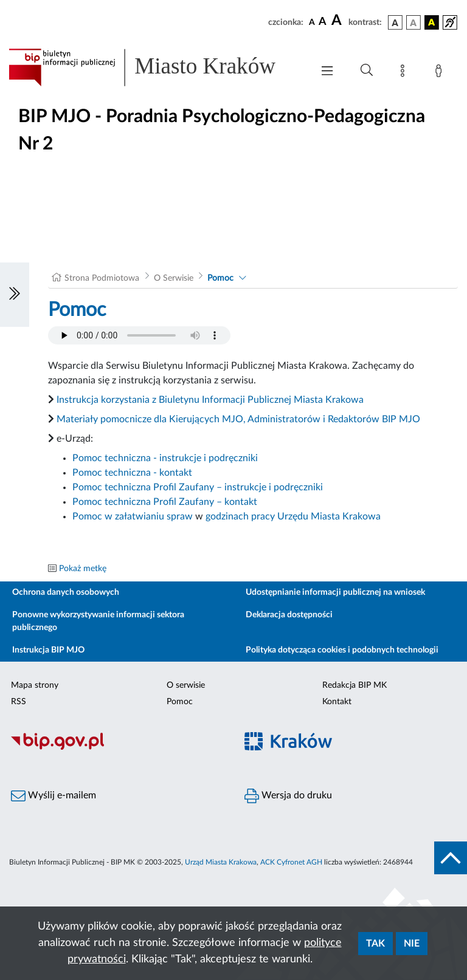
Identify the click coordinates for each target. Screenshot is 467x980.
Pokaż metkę (83, 569)
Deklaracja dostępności (289, 615)
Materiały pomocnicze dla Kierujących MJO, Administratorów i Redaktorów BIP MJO (238, 419)
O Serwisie (174, 278)
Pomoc (220, 278)
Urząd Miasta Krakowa (221, 862)
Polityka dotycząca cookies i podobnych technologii (342, 650)
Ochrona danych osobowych (66, 592)
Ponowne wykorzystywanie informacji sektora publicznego (98, 621)
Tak (375, 944)
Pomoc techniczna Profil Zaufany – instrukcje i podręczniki (198, 487)
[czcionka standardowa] (312, 22)
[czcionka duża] (338, 21)
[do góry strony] (451, 858)
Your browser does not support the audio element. (139, 335)
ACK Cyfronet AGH (291, 862)
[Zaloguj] (441, 73)
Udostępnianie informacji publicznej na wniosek (335, 592)
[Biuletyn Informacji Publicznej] (117, 748)
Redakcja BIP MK (355, 685)
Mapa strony (35, 685)
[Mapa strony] (405, 73)
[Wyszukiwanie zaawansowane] (367, 70)
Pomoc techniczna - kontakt (132, 473)
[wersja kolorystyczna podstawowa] (395, 22)
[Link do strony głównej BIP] (154, 67)
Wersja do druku (288, 796)
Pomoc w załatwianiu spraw (133, 516)
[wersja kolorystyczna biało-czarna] (413, 22)
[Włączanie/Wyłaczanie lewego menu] (15, 295)
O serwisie (186, 685)
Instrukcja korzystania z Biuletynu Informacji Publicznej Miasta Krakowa (210, 400)
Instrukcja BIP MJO (48, 650)
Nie (412, 944)
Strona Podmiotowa (102, 278)
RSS (19, 702)
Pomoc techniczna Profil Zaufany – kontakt (165, 502)
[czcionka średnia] (323, 22)
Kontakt (337, 702)
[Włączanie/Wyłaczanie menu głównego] (327, 72)
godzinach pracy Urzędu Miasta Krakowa (293, 516)
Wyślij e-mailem (54, 796)
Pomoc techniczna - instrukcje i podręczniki (165, 458)
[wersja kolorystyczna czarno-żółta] (432, 22)
